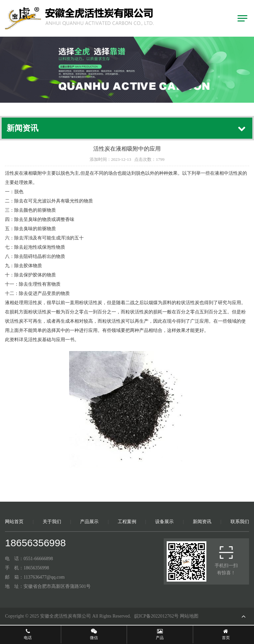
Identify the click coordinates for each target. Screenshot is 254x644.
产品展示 (89, 522)
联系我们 (240, 522)
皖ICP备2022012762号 (156, 616)
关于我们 (52, 522)
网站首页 (14, 522)
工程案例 (127, 522)
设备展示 (164, 522)
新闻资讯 (202, 522)
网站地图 (189, 616)
